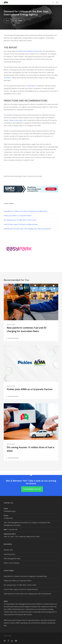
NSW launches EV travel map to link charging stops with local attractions (28, 229)
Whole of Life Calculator (12, 563)
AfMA (9, 348)
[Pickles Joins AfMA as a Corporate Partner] (31, 372)
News (9, 406)
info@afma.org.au (10, 511)
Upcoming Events (10, 554)
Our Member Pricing (32, 489)
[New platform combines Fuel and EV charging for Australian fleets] (31, 312)
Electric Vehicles (13, 287)
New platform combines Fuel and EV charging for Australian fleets (25, 211)
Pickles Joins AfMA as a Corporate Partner (18, 216)
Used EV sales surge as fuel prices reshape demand (21, 224)
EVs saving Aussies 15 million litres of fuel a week (20, 220)
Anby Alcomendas (12, 338)
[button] (57, 2)
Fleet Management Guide (12, 559)
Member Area (8, 550)
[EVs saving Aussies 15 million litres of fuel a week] (31, 432)
